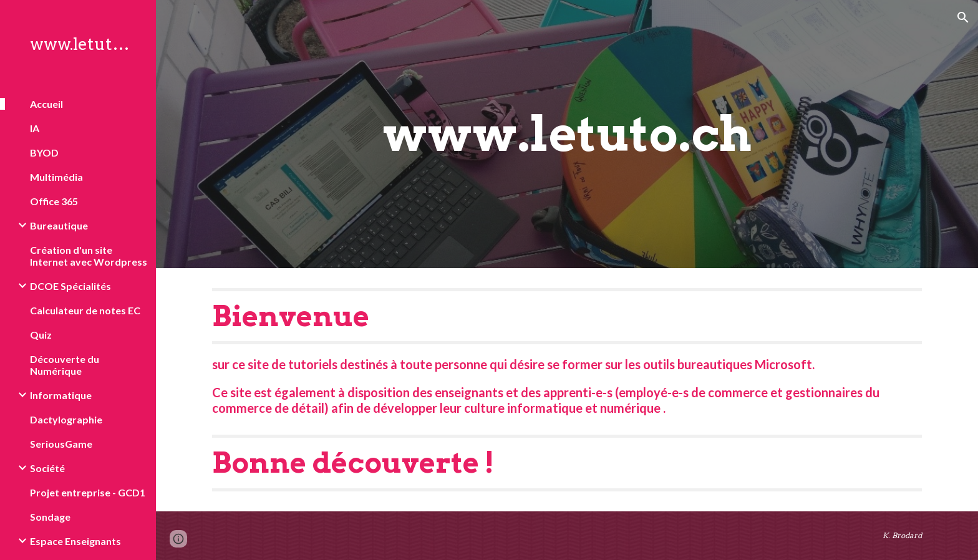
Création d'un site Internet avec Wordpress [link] (89, 256)
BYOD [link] (44, 152)
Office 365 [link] (54, 201)
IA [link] (35, 128)
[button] (963, 17)
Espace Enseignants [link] (75, 541)
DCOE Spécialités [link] (70, 286)
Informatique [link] (61, 395)
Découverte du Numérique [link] (65, 365)
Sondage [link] (50, 517)
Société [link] (47, 468)
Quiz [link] (41, 335)
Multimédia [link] (56, 177)
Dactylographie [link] (66, 419)
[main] (567, 134)
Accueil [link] (46, 104)
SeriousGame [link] (61, 444)
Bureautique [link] (59, 225)
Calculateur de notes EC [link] (85, 310)
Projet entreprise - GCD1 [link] (88, 492)
